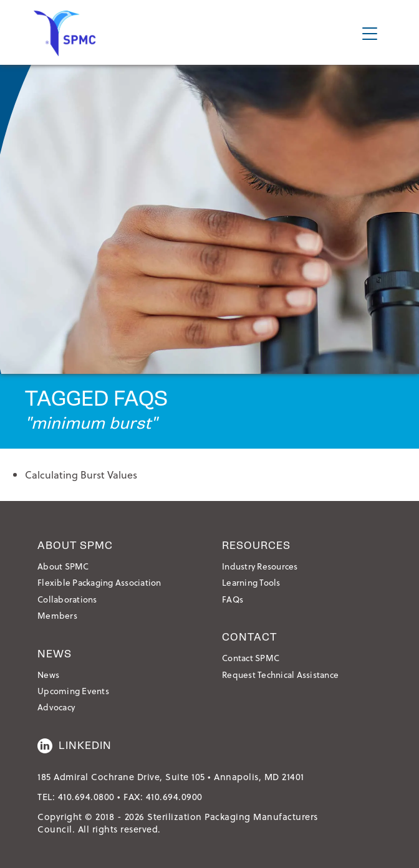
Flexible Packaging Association (99, 582)
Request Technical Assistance (280, 675)
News (48, 675)
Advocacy (56, 707)
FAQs (233, 599)
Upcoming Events (73, 691)
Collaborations (67, 599)
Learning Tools (251, 582)
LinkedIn (75, 746)
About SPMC (63, 566)
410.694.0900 (174, 797)
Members (57, 615)
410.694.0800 (86, 797)
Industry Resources (260, 566)
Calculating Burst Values (81, 475)
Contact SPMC (251, 658)
